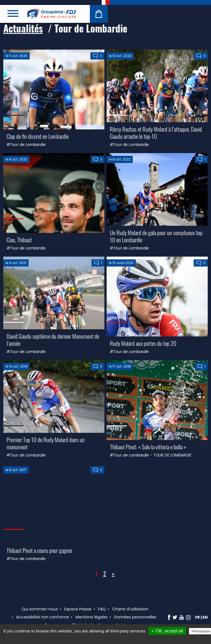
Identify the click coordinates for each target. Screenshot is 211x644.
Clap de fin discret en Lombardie (38, 136)
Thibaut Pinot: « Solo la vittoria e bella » (148, 447)
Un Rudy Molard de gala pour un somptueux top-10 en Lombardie (157, 236)
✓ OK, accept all (167, 631)
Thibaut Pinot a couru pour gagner (40, 550)
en (205, 617)
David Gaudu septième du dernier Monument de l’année (53, 339)
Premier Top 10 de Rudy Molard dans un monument (46, 443)
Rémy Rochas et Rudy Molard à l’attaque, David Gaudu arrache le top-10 (156, 132)
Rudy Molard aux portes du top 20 (143, 343)
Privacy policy (108, 638)
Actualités (23, 28)
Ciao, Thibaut (19, 240)
